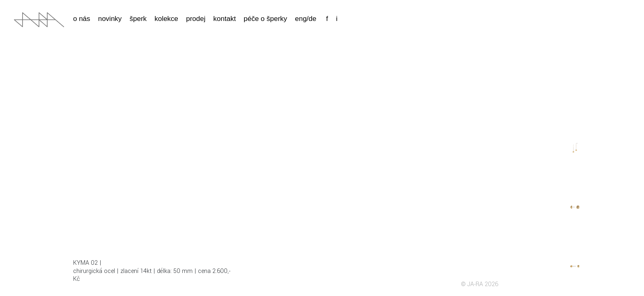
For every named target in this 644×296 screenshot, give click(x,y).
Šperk (138, 19)
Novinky (110, 19)
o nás (82, 19)
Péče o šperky (265, 19)
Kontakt (224, 19)
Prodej (196, 19)
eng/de (306, 19)
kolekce (166, 19)
